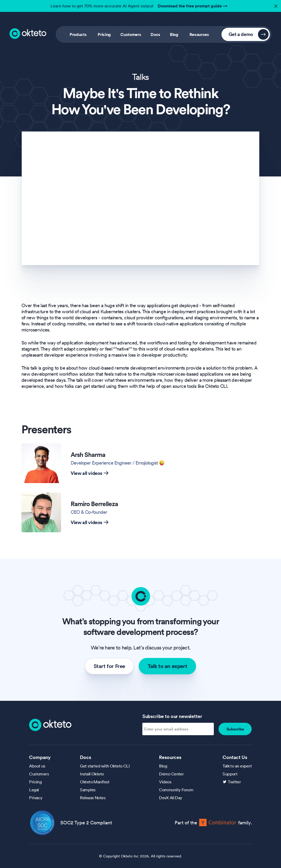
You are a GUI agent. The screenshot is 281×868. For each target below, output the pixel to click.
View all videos (90, 473)
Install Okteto (92, 774)
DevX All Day (171, 798)
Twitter (234, 782)
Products (78, 34)
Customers (131, 34)
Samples (88, 790)
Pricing (104, 34)
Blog (174, 34)
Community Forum (176, 790)
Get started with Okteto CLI (105, 766)
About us (37, 766)
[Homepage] (50, 724)
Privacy (36, 798)
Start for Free (109, 666)
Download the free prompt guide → (193, 6)
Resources (199, 34)
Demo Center (171, 774)
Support (230, 774)
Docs (155, 34)
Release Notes (93, 798)
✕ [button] (275, 5)
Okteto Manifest (95, 782)
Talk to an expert (167, 666)
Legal (34, 790)
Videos (165, 782)
